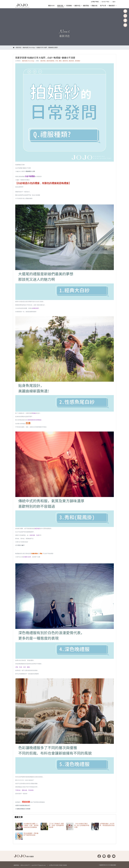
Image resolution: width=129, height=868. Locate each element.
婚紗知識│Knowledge (29, 48)
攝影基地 (65, 61)
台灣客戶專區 (95, 2)
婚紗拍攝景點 (50, 61)
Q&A (114, 2)
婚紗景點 (43, 61)
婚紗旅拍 (71, 61)
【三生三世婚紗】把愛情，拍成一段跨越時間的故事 (56, 825)
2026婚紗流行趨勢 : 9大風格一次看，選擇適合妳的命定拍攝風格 (31, 825)
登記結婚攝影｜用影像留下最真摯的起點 (31, 834)
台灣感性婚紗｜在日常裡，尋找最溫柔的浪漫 (107, 825)
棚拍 (60, 61)
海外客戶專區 (105, 2)
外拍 (57, 61)
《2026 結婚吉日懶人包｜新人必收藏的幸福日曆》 (82, 825)
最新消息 (19, 48)
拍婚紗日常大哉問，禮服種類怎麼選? (47, 48)
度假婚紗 (78, 61)
